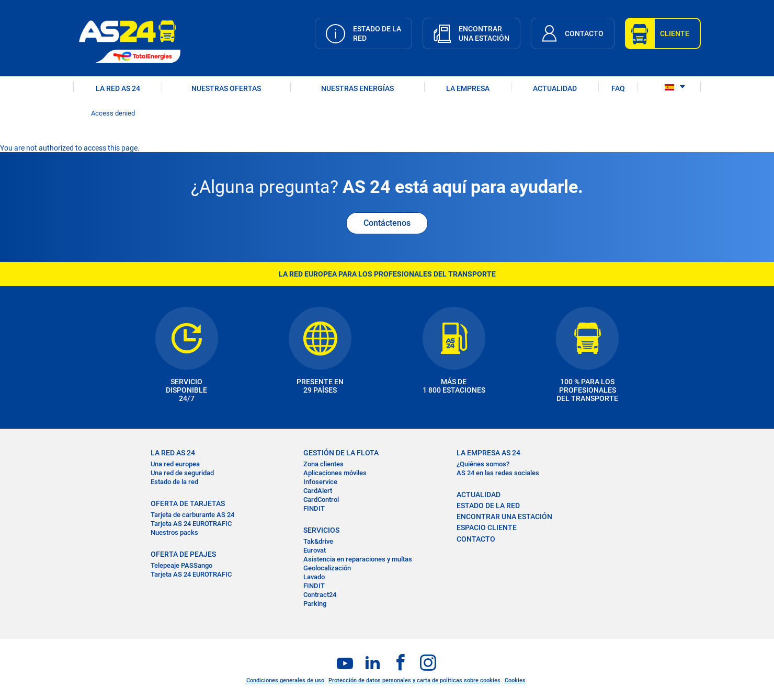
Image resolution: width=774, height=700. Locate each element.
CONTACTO (476, 539)
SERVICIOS (321, 530)
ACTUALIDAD (555, 88)
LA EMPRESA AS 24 (488, 453)
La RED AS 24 (173, 453)
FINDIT (314, 508)
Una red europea (175, 464)
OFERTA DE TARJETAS (188, 503)
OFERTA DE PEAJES (183, 554)
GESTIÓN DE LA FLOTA (341, 453)
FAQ (618, 88)
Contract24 (320, 595)
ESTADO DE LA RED (488, 506)
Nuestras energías (357, 88)
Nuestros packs (174, 532)
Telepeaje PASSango (181, 565)
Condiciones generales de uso (285, 680)
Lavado (314, 577)
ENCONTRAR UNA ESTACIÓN (504, 517)
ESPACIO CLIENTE (487, 527)
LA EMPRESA (468, 88)
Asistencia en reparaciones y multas (358, 559)
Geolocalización (327, 568)
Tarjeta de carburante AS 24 (192, 515)
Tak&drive (318, 541)
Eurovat (315, 550)
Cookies (515, 680)
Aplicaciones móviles (335, 473)
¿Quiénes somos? (483, 464)
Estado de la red (174, 482)
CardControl (321, 500)
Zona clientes (323, 464)
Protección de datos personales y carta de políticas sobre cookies (414, 680)
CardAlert (318, 491)
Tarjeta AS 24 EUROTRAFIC (191, 524)
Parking (315, 604)
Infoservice (320, 482)
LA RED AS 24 (118, 88)
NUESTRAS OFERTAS (226, 88)
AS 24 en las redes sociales (498, 473)
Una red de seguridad (182, 473)
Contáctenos (387, 223)
